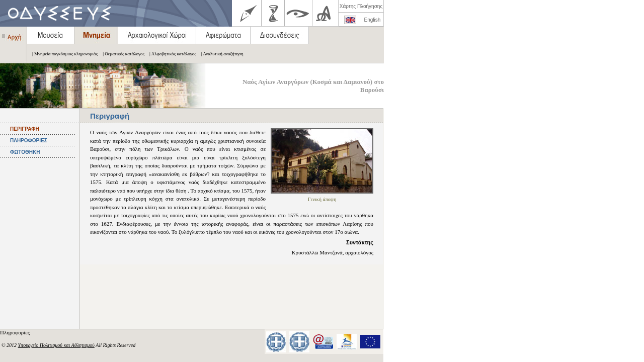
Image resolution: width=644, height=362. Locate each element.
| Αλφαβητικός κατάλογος (170, 54)
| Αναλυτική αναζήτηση (220, 54)
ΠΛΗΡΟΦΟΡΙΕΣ (29, 141)
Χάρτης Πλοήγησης (361, 6)
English (373, 20)
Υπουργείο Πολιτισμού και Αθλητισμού (56, 345)
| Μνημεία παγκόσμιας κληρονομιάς (62, 54)
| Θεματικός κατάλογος (121, 54)
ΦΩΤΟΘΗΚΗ (25, 152)
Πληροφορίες (16, 332)
